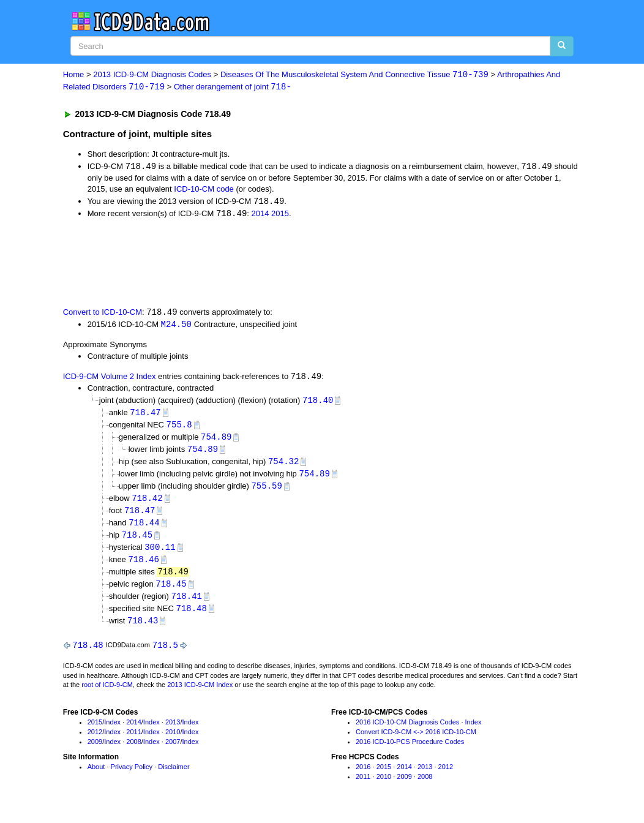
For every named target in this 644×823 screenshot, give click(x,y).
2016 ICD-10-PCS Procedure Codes (410, 751)
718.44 (144, 529)
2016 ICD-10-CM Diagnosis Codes (407, 732)
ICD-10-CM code (204, 190)
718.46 (143, 567)
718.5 (165, 654)
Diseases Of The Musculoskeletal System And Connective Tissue (354, 75)
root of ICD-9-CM (107, 694)
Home (74, 75)
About (96, 776)
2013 (173, 732)
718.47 (145, 415)
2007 (173, 751)
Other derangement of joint (233, 87)
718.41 (187, 604)
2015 (280, 215)
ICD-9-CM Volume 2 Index (110, 379)
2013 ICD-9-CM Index (200, 694)
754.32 (283, 466)
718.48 (191, 617)
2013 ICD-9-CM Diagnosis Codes (152, 75)
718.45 (137, 542)
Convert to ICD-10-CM (103, 314)
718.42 (147, 504)
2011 (133, 742)
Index (112, 732)
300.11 (160, 554)
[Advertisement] (282, 263)
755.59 (266, 491)
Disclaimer (174, 776)
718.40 (318, 403)
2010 (173, 742)
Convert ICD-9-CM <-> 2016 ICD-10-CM (416, 742)
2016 (363, 776)
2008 (133, 751)
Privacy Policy (132, 776)
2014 (260, 215)
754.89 (216, 441)
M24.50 (176, 327)
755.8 (179, 428)
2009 (95, 751)
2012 (95, 742)
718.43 (143, 630)
